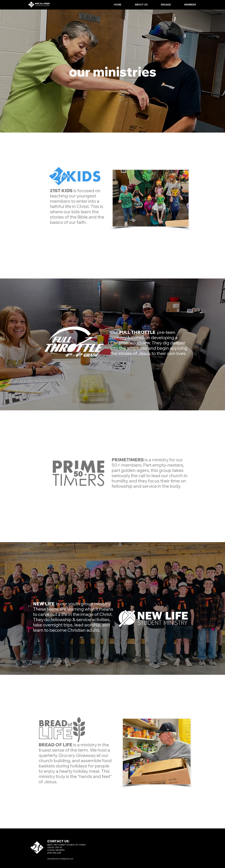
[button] (137, 5)
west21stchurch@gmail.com (60, 859)
